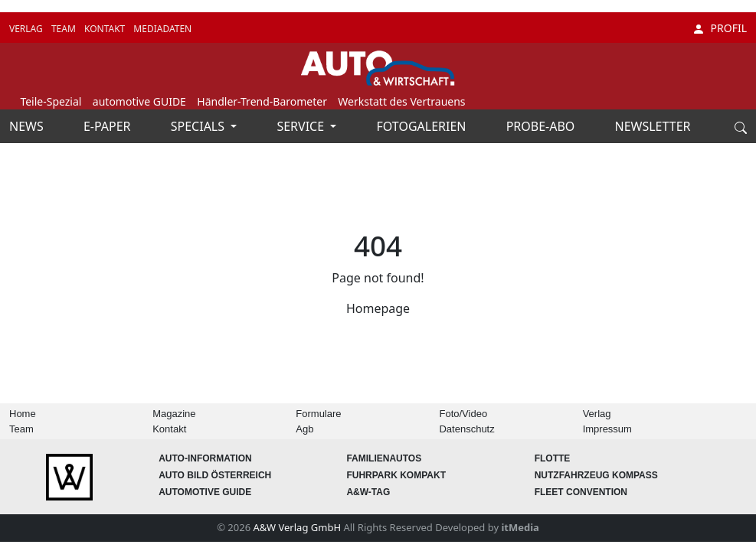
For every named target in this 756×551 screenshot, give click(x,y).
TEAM (65, 29)
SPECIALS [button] (199, 126)
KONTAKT (106, 29)
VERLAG (27, 29)
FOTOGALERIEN (423, 126)
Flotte (553, 458)
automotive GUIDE (139, 101)
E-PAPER (109, 126)
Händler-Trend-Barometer (262, 101)
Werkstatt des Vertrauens (401, 101)
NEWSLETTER (653, 126)
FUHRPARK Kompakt (396, 475)
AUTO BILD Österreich (215, 475)
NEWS (28, 126)
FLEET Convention (581, 492)
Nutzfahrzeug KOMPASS (596, 475)
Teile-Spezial (51, 101)
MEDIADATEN (162, 29)
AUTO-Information (205, 458)
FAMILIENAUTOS (384, 458)
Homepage (378, 308)
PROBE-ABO (542, 126)
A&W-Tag (368, 492)
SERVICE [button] (302, 126)
